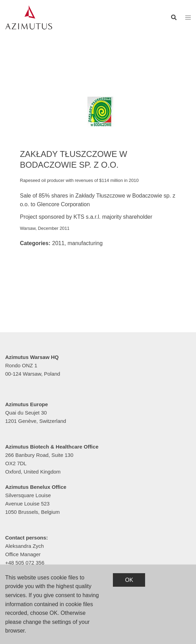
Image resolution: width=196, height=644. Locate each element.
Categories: (35, 243)
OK (129, 580)
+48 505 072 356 (25, 563)
